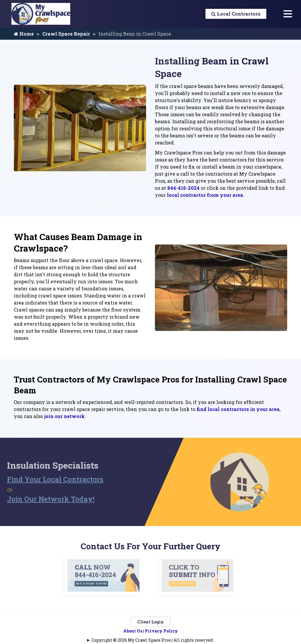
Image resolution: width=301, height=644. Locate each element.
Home (24, 34)
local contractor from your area (205, 195)
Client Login (150, 622)
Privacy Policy (161, 631)
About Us (133, 631)
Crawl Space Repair (66, 34)
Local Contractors (236, 14)
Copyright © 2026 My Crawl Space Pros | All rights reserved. (153, 640)
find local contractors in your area (238, 409)
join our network (64, 416)
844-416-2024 (183, 188)
